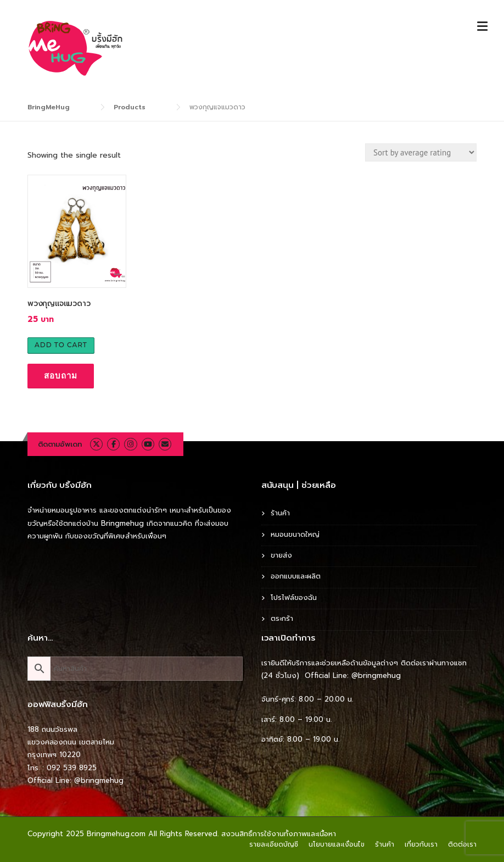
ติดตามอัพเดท (60, 444)
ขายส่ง (281, 555)
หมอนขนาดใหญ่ (295, 534)
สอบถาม (61, 376)
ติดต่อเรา (462, 844)
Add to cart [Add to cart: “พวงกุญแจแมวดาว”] (61, 345)
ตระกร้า (282, 618)
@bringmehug (99, 780)
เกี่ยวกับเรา (421, 844)
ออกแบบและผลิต (296, 576)
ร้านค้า (280, 513)
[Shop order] (421, 152)
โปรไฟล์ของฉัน (294, 597)
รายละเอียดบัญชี (274, 844)
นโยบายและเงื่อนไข (337, 844)
